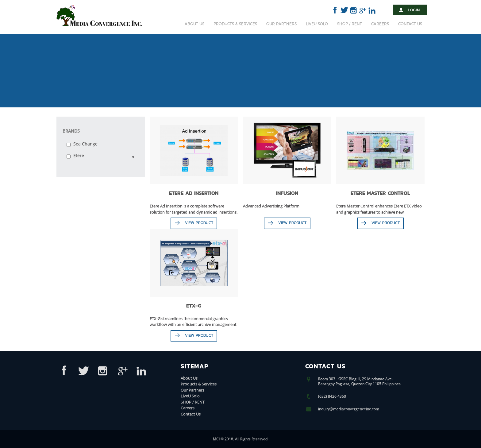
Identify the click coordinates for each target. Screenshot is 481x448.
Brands (71, 131)
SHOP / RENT (350, 24)
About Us (194, 24)
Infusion (287, 193)
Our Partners (281, 24)
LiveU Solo (317, 24)
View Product (199, 223)
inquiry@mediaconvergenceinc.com (349, 409)
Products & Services (235, 24)
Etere (79, 155)
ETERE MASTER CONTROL (380, 193)
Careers (380, 24)
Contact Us (410, 24)
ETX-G (194, 305)
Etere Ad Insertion (194, 193)
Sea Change (85, 144)
